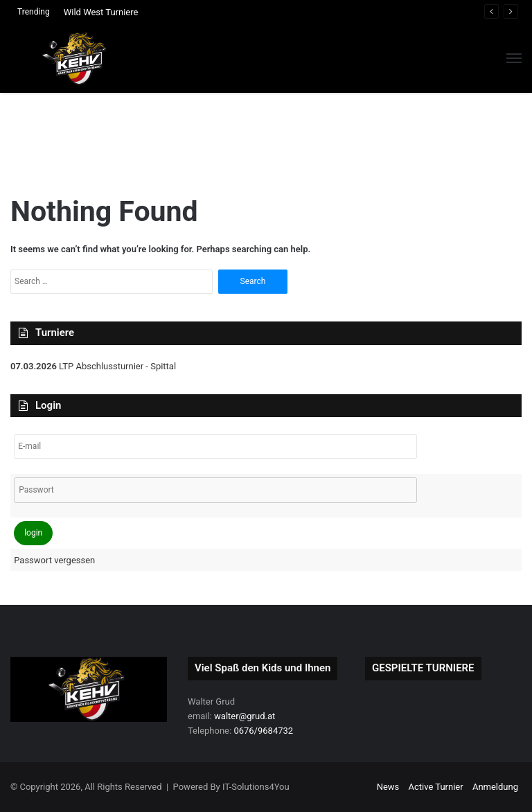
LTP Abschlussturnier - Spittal (116, 366)
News (388, 787)
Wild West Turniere (101, 12)
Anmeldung (495, 787)
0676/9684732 (263, 731)
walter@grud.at (245, 716)
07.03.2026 (34, 366)
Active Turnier (436, 787)
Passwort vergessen (54, 560)
